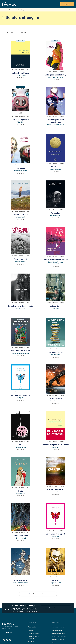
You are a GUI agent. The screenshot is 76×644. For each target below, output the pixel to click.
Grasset (11, 10)
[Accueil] (10, 4)
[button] (11, 33)
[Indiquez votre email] (54, 608)
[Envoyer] (69, 608)
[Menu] (67, 4)
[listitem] (4, 640)
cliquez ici (34, 611)
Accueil (5, 10)
